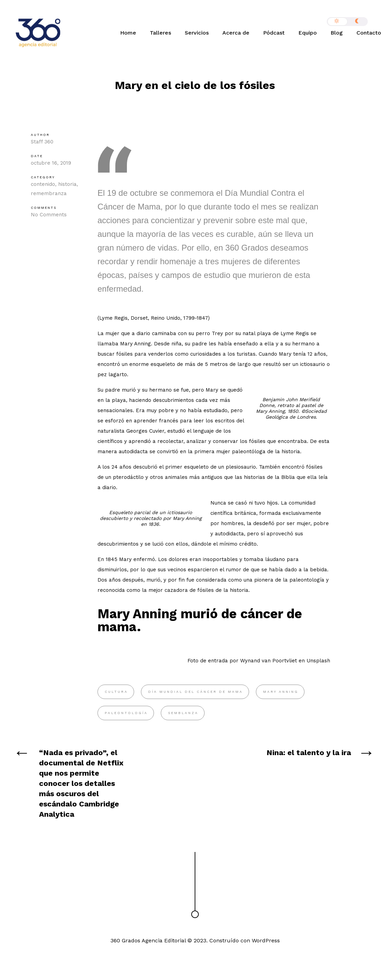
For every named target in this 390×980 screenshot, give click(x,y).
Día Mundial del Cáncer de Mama (196, 692)
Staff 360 (42, 142)
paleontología (126, 713)
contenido (43, 184)
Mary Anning (281, 692)
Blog (337, 33)
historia (67, 184)
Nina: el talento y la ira (309, 753)
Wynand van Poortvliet (269, 661)
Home (128, 33)
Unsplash (318, 661)
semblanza (183, 713)
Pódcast (274, 33)
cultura (116, 692)
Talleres (160, 33)
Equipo (308, 33)
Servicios (197, 33)
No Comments (49, 215)
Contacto (369, 33)
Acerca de (236, 33)
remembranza (49, 193)
